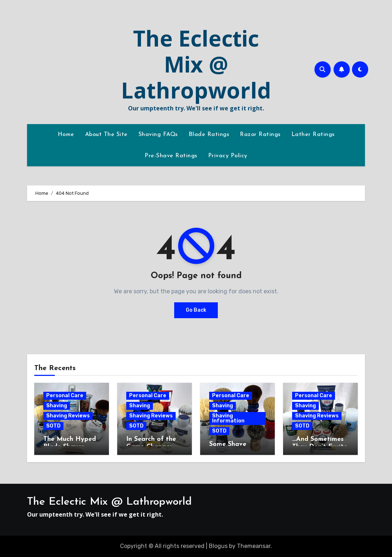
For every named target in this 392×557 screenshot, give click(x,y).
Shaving (57, 406)
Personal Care (65, 396)
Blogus (218, 546)
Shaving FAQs (158, 135)
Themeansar (254, 546)
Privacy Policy (228, 156)
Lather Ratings (313, 135)
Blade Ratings (209, 135)
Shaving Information (228, 418)
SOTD (53, 426)
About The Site (106, 135)
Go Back (196, 310)
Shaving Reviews (68, 416)
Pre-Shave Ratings (171, 156)
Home (66, 135)
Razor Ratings (260, 135)
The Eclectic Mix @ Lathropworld (196, 64)
